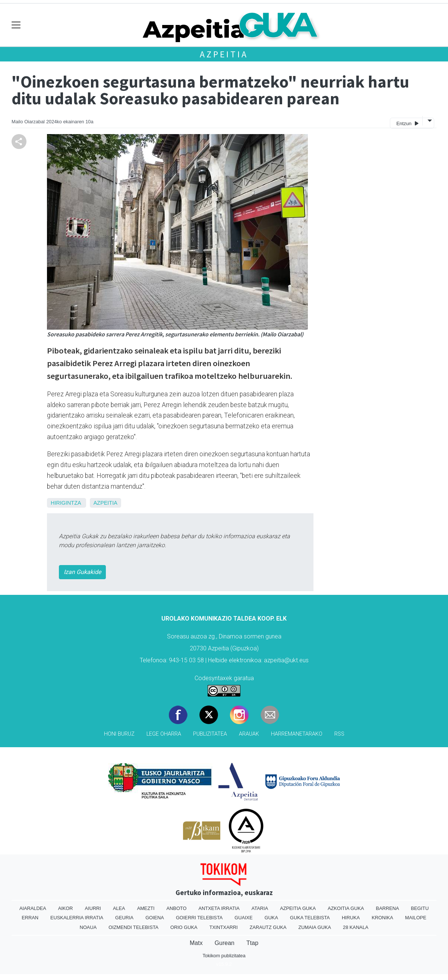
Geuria (124, 918)
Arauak (249, 734)
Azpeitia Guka (298, 908)
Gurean (225, 943)
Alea (119, 908)
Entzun (407, 123)
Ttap (252, 943)
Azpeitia (224, 54)
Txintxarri (224, 927)
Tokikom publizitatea (224, 956)
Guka (271, 918)
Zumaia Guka (315, 927)
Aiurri (93, 908)
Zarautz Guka (268, 927)
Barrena (388, 908)
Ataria (260, 908)
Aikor (66, 908)
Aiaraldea (33, 908)
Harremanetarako (297, 734)
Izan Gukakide (82, 572)
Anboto (177, 908)
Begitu (420, 908)
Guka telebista (310, 918)
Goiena (155, 918)
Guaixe (243, 918)
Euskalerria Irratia (77, 918)
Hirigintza (66, 503)
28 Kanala (356, 927)
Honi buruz (119, 734)
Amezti (146, 908)
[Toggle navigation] (16, 25)
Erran (30, 918)
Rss (339, 734)
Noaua (88, 927)
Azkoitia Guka (346, 908)
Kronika (382, 918)
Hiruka (351, 918)
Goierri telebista (199, 918)
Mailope (416, 918)
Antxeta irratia (219, 908)
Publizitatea (210, 734)
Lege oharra (164, 734)
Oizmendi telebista (133, 927)
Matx (196, 943)
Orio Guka (184, 927)
